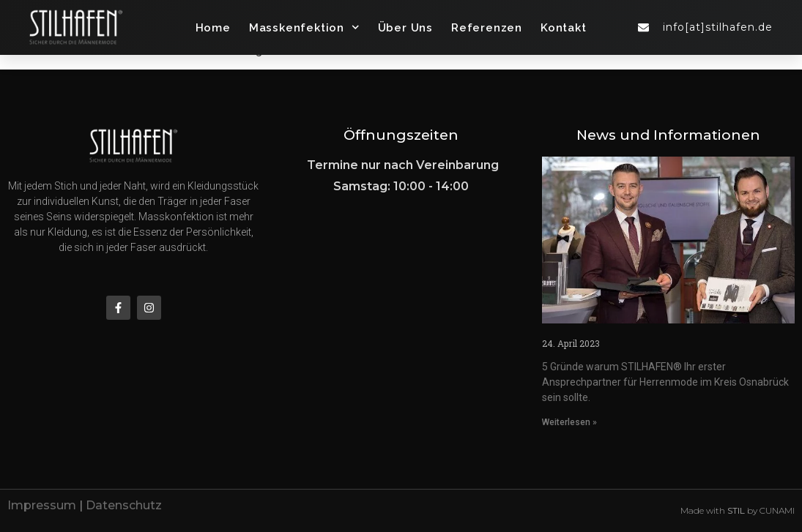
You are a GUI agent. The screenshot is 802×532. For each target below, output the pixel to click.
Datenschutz (124, 505)
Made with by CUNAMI (738, 510)
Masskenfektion (304, 27)
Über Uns (405, 28)
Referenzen (487, 28)
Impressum (42, 505)
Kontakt (564, 28)
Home (213, 28)
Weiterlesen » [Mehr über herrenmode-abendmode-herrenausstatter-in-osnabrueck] (569, 422)
